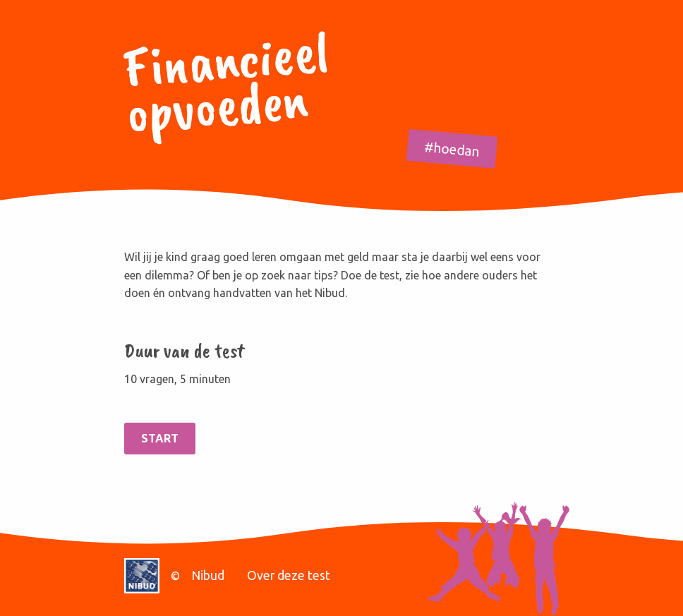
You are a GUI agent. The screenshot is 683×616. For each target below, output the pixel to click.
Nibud (208, 576)
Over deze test (289, 576)
